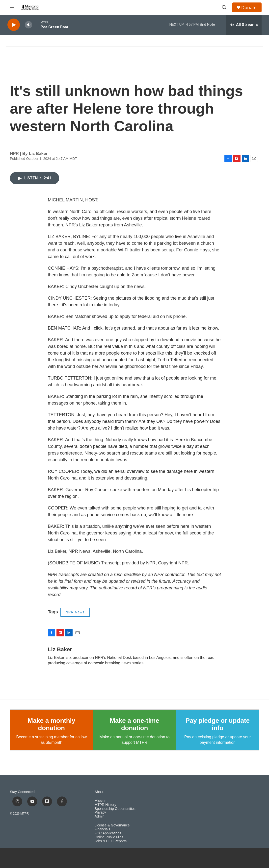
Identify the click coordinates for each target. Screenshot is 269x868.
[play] (14, 25)
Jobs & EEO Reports (111, 841)
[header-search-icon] (224, 7)
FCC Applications (108, 833)
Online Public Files (109, 837)
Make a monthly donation (52, 724)
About (99, 792)
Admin (100, 816)
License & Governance (112, 825)
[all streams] (244, 25)
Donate (249, 8)
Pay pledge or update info (218, 724)
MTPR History (105, 805)
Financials (102, 829)
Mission (100, 801)
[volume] (28, 25)
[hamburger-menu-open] (12, 7)
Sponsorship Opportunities (115, 809)
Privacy (100, 812)
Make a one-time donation (134, 724)
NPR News (75, 612)
